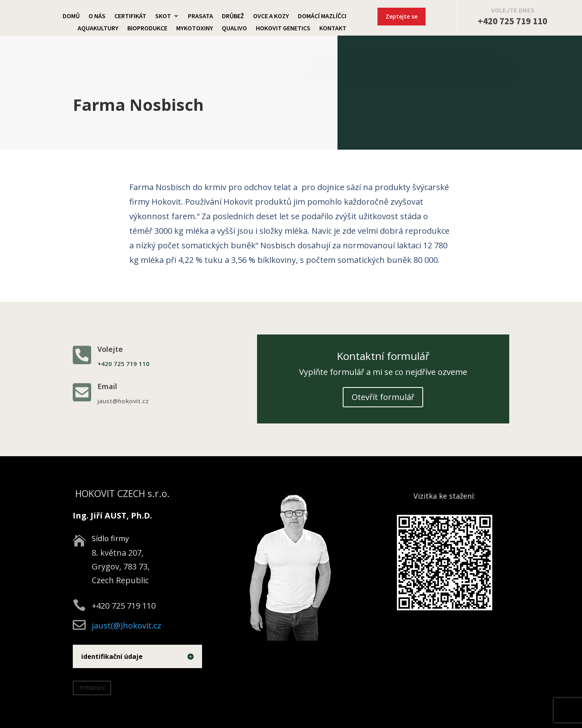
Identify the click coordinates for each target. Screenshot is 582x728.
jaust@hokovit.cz (123, 401)
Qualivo (234, 29)
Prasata (200, 16)
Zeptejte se (402, 16)
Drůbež (233, 16)
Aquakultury (98, 29)
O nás (97, 16)
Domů (71, 16)
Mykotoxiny (195, 29)
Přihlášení (92, 688)
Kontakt (333, 29)
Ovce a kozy (271, 16)
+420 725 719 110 (512, 21)
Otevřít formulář (383, 397)
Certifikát (130, 16)
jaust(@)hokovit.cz (127, 625)
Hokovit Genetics (283, 29)
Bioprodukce (147, 29)
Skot (163, 16)
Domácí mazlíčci (322, 16)
